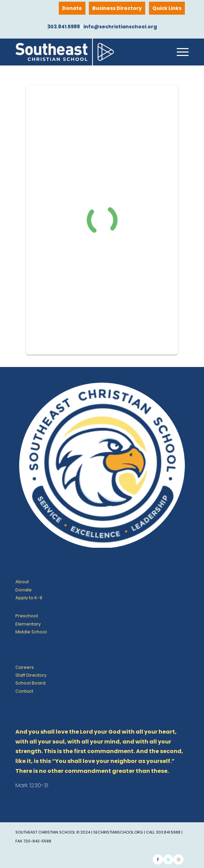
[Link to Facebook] (158, 859)
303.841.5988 (64, 27)
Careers (25, 667)
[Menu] (179, 52)
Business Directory (117, 8)
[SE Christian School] (85, 52)
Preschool (27, 616)
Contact (24, 691)
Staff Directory (31, 675)
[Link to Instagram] (178, 859)
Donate (72, 8)
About (22, 582)
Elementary (28, 624)
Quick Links (167, 8)
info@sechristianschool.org (120, 27)
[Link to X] (168, 859)
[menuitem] (167, 8)
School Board (30, 683)
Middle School (31, 632)
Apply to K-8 (29, 598)
